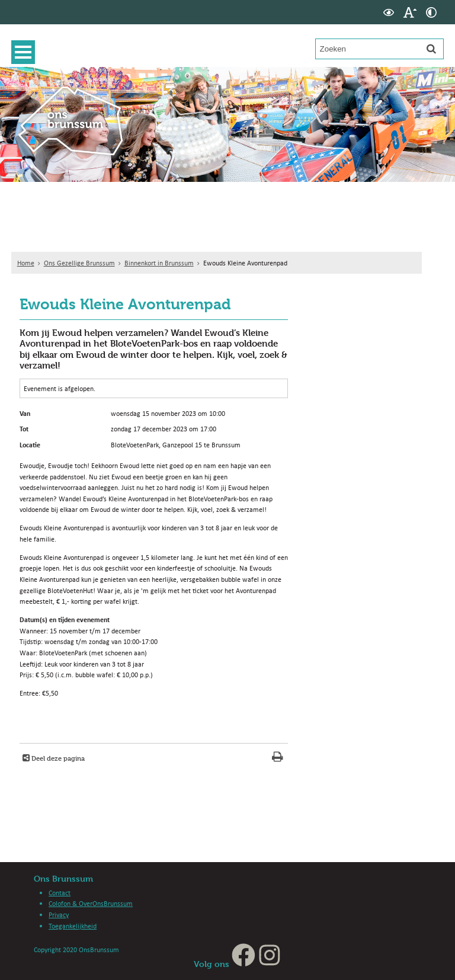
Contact (60, 893)
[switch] (389, 12)
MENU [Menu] (26, 52)
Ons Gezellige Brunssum (79, 263)
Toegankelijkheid (73, 926)
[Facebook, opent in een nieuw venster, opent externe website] (243, 964)
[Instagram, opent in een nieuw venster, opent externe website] (270, 964)
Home (26, 263)
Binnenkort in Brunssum (159, 263)
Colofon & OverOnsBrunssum (91, 903)
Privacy (59, 915)
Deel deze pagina (57, 758)
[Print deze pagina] (278, 758)
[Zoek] (431, 49)
